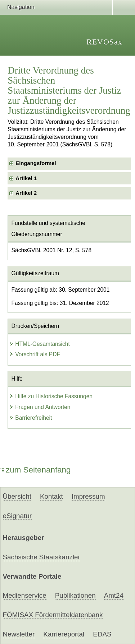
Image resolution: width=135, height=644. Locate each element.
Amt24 (114, 595)
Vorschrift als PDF (35, 354)
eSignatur (17, 516)
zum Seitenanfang (35, 470)
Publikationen (75, 595)
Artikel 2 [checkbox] (26, 193)
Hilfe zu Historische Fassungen (51, 396)
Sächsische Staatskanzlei (41, 557)
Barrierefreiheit (31, 418)
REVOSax (104, 42)
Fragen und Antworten (40, 407)
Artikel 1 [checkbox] (26, 178)
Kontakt (51, 496)
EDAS (102, 634)
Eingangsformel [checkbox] (36, 163)
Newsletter (19, 634)
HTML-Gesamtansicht (40, 344)
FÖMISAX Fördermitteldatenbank (53, 615)
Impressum (88, 496)
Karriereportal (64, 634)
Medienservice (25, 595)
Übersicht (17, 496)
